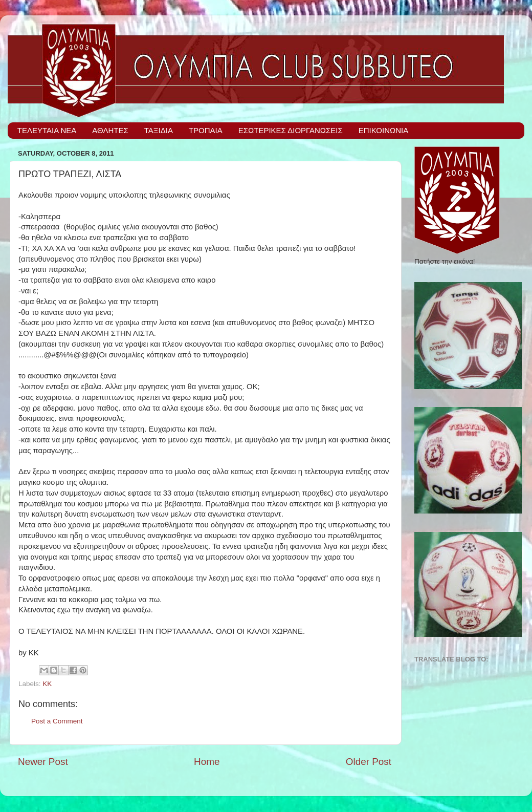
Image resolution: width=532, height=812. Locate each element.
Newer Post (43, 762)
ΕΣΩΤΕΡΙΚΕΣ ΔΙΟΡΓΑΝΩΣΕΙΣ (291, 130)
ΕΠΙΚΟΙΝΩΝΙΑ (383, 130)
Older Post (369, 762)
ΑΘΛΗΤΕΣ (110, 130)
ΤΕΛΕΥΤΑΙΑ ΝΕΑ (47, 130)
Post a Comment (57, 721)
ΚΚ (47, 684)
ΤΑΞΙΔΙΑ (159, 130)
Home (207, 762)
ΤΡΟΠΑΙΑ (206, 130)
